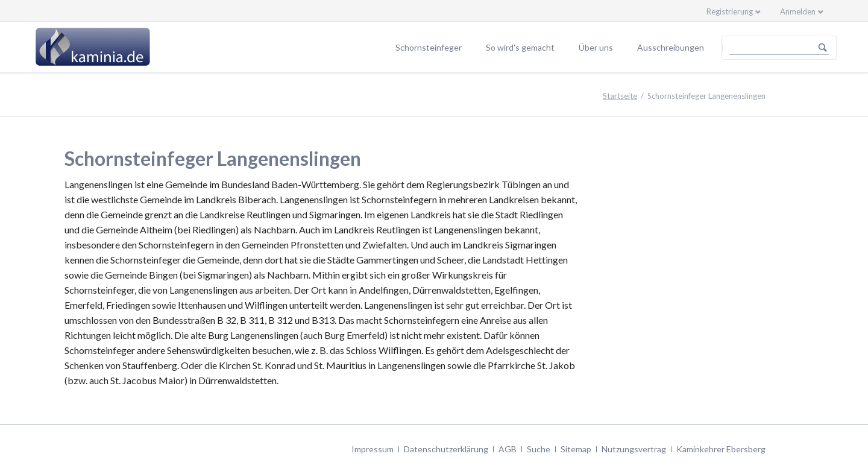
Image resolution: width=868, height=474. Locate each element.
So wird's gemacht (520, 47)
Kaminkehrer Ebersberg (721, 449)
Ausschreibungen (671, 47)
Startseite (620, 96)
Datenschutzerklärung (446, 449)
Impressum (373, 449)
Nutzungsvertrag (634, 449)
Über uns (596, 47)
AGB (508, 449)
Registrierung (730, 11)
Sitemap (576, 449)
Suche (539, 449)
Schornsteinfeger (429, 47)
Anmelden (798, 11)
